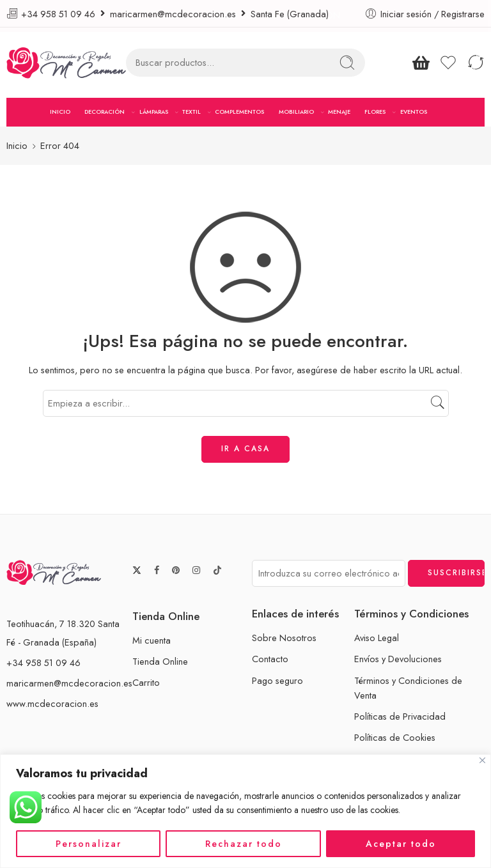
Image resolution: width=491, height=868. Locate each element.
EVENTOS (414, 112)
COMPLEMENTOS (239, 112)
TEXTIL (191, 112)
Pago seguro (277, 680)
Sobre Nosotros (284, 638)
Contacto (270, 659)
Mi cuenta (152, 639)
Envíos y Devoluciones (398, 659)
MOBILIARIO (296, 112)
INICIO (60, 112)
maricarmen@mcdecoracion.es (69, 682)
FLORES (375, 112)
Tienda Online (160, 661)
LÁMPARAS (154, 112)
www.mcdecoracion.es (52, 703)
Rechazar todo (244, 844)
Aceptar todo (401, 844)
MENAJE (339, 112)
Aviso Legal (377, 638)
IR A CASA (245, 449)
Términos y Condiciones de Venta (408, 687)
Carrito (146, 682)
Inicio (17, 145)
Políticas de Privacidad (400, 716)
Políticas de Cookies (395, 737)
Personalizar (89, 844)
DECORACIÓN (105, 112)
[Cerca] (482, 760)
